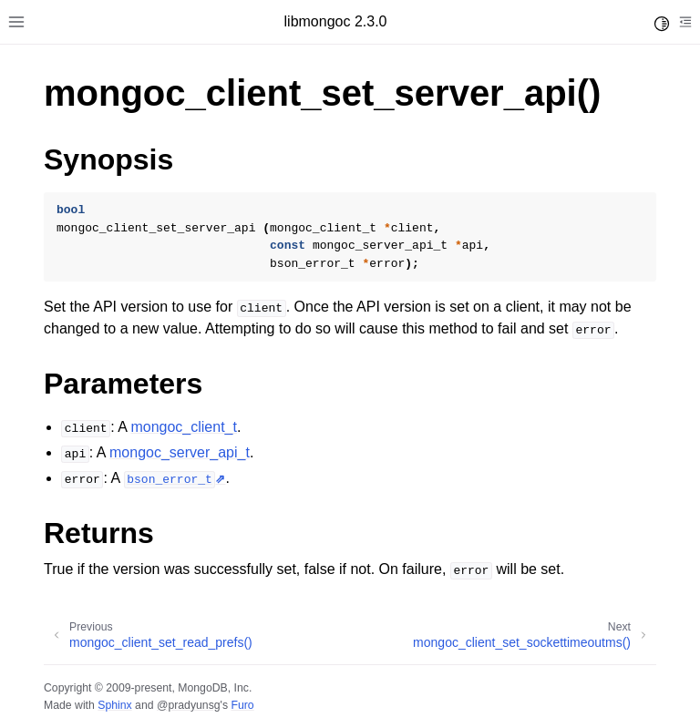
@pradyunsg (189, 705)
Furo (242, 705)
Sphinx (114, 705)
